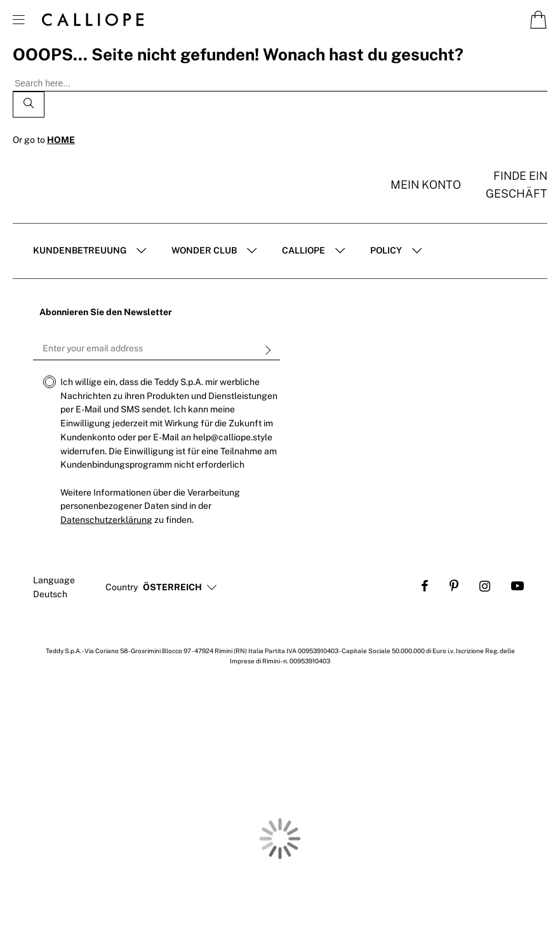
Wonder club (204, 250)
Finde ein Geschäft (517, 185)
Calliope (303, 250)
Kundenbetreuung (80, 250)
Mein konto (426, 185)
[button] (172, 588)
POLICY (386, 250)
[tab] (90, 251)
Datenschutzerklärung (106, 520)
